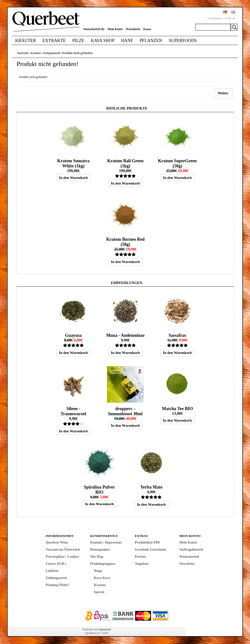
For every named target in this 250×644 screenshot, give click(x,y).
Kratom (100, 585)
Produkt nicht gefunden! (78, 53)
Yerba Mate (151, 487)
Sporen (99, 592)
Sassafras (177, 335)
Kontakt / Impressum (106, 542)
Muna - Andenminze (125, 335)
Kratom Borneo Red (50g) (125, 242)
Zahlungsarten (56, 578)
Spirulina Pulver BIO (99, 490)
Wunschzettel (189, 557)
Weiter (223, 93)
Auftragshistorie (191, 550)
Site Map (97, 557)
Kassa (147, 29)
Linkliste (52, 571)
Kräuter (26, 41)
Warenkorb (133, 29)
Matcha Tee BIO (177, 409)
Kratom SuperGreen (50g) (177, 163)
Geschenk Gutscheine (151, 550)
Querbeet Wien (57, 542)
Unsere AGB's (56, 564)
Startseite (23, 53)
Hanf (127, 41)
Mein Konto (115, 29)
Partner (141, 557)
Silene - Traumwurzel (73, 411)
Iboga (98, 571)
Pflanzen (151, 41)
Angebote (142, 564)
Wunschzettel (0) (94, 29)
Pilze (78, 41)
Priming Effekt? (57, 585)
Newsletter (187, 564)
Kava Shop (103, 41)
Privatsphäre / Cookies (62, 557)
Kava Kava (102, 578)
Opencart (105, 629)
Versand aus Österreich (63, 550)
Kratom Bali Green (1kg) (125, 163)
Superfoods (183, 41)
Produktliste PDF (147, 542)
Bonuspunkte (100, 550)
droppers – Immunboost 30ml (125, 411)
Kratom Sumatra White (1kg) (73, 163)
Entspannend (52, 53)
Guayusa (73, 335)
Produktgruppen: (103, 564)
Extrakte (54, 41)
